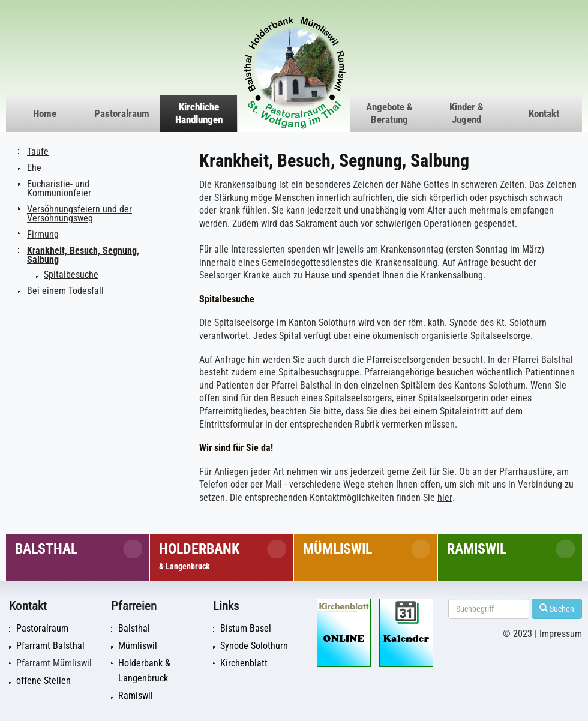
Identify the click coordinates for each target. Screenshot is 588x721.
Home (45, 113)
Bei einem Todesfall (65, 291)
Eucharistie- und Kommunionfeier (59, 188)
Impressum (561, 634)
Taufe (38, 151)
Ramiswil (477, 549)
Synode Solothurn (254, 646)
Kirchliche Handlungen (199, 113)
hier (445, 498)
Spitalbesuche (71, 274)
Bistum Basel (246, 629)
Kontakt (544, 113)
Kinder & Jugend (466, 113)
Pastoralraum (122, 113)
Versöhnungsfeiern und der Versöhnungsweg (79, 214)
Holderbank (199, 556)
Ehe (34, 168)
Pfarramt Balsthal (50, 646)
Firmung (43, 234)
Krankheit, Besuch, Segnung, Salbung (83, 255)
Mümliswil (337, 549)
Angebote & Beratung (389, 113)
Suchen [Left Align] (557, 609)
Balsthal (46, 549)
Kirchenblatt (244, 663)
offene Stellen (43, 681)
